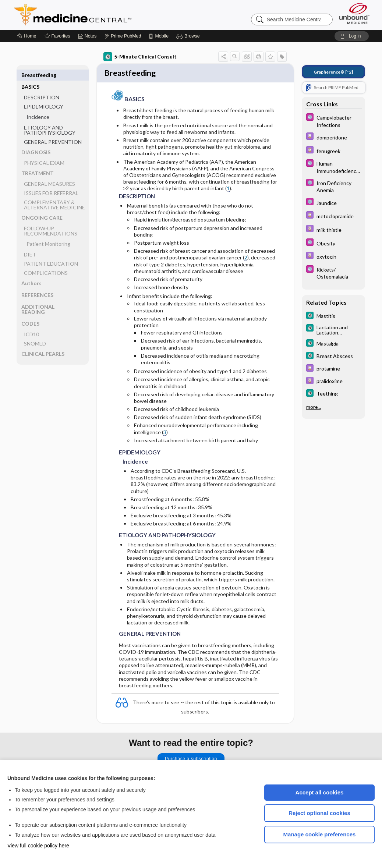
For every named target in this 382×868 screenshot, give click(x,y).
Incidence (38, 105)
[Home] (27, 36)
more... (314, 407)
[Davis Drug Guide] (333, 137)
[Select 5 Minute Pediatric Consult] (333, 121)
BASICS (30, 75)
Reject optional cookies (319, 813)
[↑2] (333, 72)
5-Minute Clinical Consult (140, 57)
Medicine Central (105, 15)
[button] (189, 36)
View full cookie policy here (38, 846)
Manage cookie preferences (320, 834)
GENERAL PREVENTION (53, 130)
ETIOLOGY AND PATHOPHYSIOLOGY (50, 118)
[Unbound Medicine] (354, 13)
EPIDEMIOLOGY (44, 95)
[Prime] (123, 36)
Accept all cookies (320, 792)
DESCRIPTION (42, 86)
